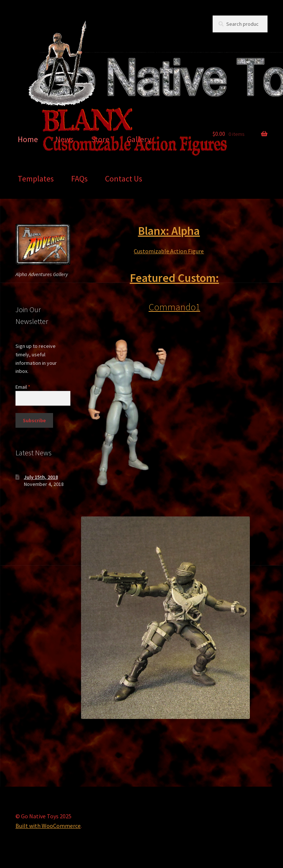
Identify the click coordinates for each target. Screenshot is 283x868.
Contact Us (124, 179)
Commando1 (174, 307)
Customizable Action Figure (169, 251)
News (64, 139)
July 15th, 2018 (41, 477)
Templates (36, 179)
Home (28, 139)
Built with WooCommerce (48, 826)
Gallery (139, 139)
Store (100, 139)
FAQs (79, 179)
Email (23, 387)
